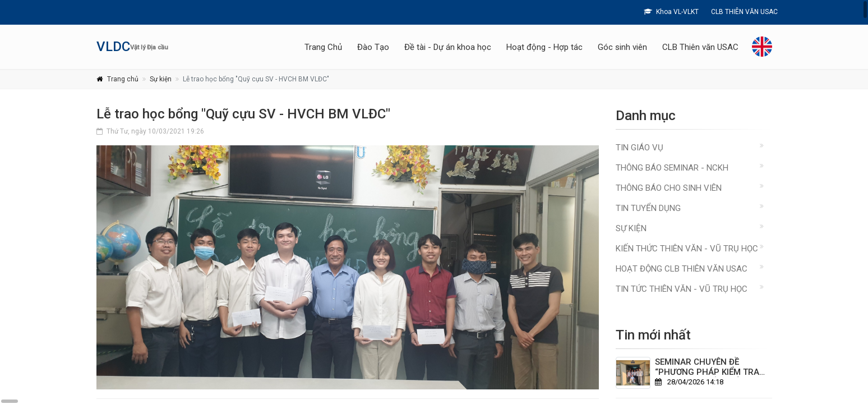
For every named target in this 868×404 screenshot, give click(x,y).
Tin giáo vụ (640, 148)
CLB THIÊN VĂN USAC (744, 12)
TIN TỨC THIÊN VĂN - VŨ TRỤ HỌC (682, 289)
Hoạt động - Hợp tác (544, 47)
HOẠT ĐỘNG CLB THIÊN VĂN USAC (682, 269)
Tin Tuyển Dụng (648, 208)
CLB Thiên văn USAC (700, 47)
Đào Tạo (373, 47)
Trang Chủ (323, 47)
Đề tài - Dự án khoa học (448, 47)
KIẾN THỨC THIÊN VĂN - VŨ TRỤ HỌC (687, 249)
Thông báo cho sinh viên (669, 188)
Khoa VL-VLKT (671, 12)
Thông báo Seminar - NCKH (672, 168)
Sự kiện (161, 79)
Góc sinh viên (622, 47)
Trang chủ (123, 79)
